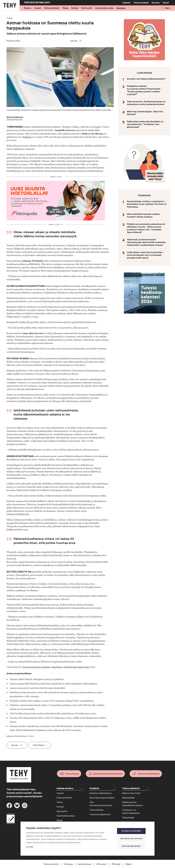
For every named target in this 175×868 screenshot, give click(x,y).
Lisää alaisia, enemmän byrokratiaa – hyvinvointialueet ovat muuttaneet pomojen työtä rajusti (145, 255)
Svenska (156, 3)
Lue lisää (30, 847)
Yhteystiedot (128, 818)
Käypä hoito (57, 667)
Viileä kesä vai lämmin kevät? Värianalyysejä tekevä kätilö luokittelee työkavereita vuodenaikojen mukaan (146, 242)
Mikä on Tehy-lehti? (131, 793)
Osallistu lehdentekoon (149, 774)
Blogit (60, 820)
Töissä (65, 8)
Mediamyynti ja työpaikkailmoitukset (132, 804)
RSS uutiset (102, 864)
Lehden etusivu (65, 788)
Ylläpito (129, 864)
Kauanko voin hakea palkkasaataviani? (146, 79)
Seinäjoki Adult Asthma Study (77, 667)
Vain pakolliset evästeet (133, 839)
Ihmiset (75, 8)
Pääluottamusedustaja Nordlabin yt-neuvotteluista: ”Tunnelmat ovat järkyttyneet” (145, 124)
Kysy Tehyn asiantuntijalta (102, 798)
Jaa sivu (74, 41)
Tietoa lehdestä (141, 3)
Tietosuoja (68, 864)
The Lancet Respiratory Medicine (37, 667)
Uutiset (38, 8)
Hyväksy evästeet (133, 831)
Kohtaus (27, 137)
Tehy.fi (166, 3)
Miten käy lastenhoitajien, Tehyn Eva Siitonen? (145, 113)
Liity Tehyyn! (39, 745)
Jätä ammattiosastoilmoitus (101, 804)
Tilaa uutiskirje (72, 774)
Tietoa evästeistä (51, 864)
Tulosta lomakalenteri (100, 814)
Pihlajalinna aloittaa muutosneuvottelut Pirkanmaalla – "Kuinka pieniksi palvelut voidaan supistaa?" (144, 90)
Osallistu (126, 3)
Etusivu (28, 8)
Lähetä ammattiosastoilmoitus (108, 774)
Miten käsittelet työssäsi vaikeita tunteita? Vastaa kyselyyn (143, 215)
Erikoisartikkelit (52, 8)
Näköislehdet (129, 798)
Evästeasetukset (133, 846)
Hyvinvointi (87, 8)
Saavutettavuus (85, 864)
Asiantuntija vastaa (104, 8)
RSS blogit (116, 864)
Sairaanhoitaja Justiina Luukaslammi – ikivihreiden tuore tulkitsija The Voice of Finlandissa (147, 204)
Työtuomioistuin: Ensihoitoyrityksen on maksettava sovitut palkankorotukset (146, 103)
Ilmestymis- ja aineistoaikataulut (131, 812)
